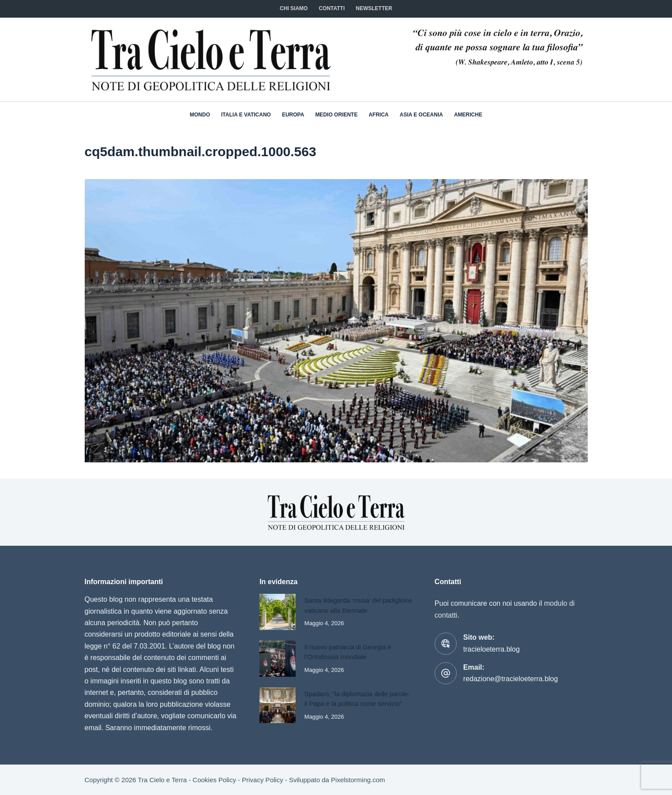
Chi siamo (294, 8)
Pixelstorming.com (358, 780)
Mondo (200, 115)
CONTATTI (332, 8)
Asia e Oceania (421, 115)
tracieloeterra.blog (492, 649)
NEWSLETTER (374, 8)
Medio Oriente (336, 115)
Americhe (468, 115)
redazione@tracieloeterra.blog (511, 679)
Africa (378, 115)
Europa (293, 115)
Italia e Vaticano (246, 115)
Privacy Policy (262, 780)
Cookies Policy (214, 780)
